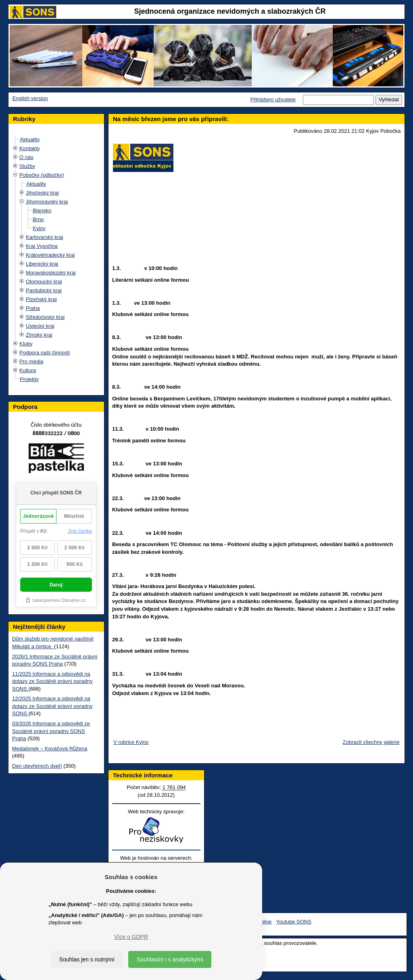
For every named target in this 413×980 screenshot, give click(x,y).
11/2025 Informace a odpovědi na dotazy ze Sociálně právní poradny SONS (52, 681)
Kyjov (39, 228)
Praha (33, 308)
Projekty (29, 379)
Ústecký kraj (40, 326)
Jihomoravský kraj (47, 202)
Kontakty (30, 148)
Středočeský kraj (45, 317)
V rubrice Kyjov (131, 742)
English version (30, 98)
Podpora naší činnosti (45, 353)
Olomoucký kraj (44, 282)
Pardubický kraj (44, 290)
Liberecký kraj (42, 264)
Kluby (26, 344)
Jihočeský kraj (42, 193)
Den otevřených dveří (37, 766)
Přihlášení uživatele (273, 99)
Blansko (42, 210)
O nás (26, 157)
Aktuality (30, 139)
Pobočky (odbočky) (42, 175)
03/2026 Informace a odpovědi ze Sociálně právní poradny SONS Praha (51, 731)
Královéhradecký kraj (50, 255)
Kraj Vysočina (42, 246)
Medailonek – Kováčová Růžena (50, 749)
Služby (27, 166)
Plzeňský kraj (41, 299)
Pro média (31, 361)
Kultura (28, 370)
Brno (38, 219)
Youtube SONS (294, 922)
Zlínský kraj (39, 335)
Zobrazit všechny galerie (371, 742)
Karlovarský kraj (44, 237)
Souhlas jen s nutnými (87, 959)
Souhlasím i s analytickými (170, 959)
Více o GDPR (131, 937)
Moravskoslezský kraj (51, 273)
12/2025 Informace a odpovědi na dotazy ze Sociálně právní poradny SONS (52, 706)
